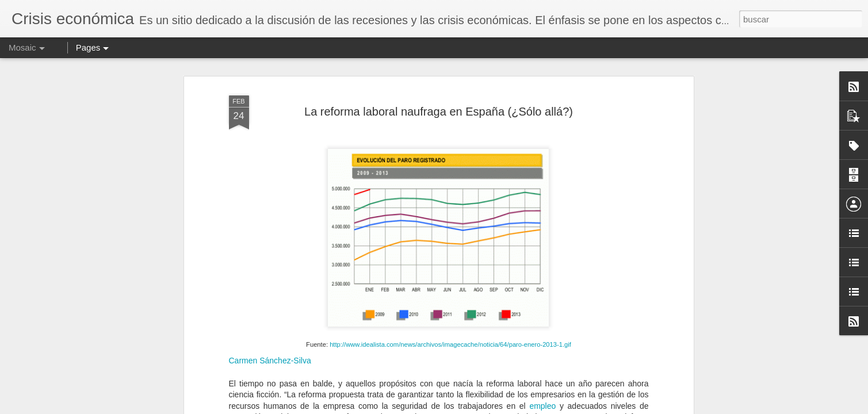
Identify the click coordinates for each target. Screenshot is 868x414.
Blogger (475, 408)
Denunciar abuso (513, 408)
